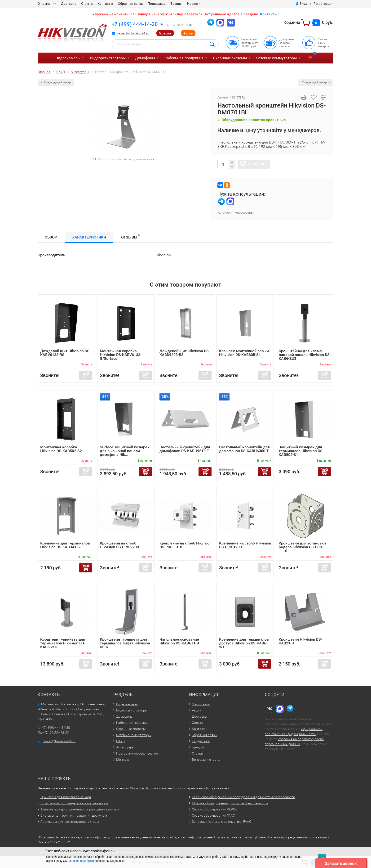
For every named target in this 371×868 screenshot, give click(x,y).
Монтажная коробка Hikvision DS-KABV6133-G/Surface (121, 355)
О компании (47, 4)
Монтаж (165, 33)
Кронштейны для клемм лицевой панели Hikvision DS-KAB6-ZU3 (305, 355)
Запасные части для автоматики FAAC (222, 822)
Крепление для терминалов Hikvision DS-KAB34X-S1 (65, 545)
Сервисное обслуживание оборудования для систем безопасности (243, 797)
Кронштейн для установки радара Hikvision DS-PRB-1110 (302, 547)
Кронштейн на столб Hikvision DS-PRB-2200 (119, 545)
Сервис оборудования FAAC (213, 815)
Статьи (197, 753)
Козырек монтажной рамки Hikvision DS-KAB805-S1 (244, 353)
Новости (194, 4)
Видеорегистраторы (108, 58)
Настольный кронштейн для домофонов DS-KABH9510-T (185, 449)
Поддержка (157, 4)
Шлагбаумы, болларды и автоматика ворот (74, 803)
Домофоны (145, 58)
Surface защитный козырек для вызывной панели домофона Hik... (125, 451)
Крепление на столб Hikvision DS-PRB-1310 (185, 545)
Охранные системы (230, 58)
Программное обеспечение (137, 753)
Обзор (51, 237)
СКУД (120, 741)
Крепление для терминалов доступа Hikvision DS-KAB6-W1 (244, 643)
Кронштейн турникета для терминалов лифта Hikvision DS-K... (125, 643)
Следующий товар (316, 82)
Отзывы (130, 236)
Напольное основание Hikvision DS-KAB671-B (179, 641)
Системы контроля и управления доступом (74, 815)
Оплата (87, 4)
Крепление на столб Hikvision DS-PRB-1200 (245, 545)
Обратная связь (130, 4)
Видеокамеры (68, 58)
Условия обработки (81, 861)
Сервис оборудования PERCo (214, 809)
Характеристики (89, 237)
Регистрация (323, 4)
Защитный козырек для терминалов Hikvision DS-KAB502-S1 (301, 451)
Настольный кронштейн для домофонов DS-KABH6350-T (244, 449)
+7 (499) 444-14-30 (135, 24)
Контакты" (269, 14)
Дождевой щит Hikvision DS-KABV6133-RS (65, 353)
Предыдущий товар (56, 82)
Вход (302, 4)
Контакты (105, 4)
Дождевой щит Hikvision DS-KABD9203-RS (185, 353)
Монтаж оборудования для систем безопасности (230, 803)
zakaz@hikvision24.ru (133, 33)
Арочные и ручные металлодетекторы (70, 822)
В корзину (258, 164)
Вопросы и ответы (206, 760)
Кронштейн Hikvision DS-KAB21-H (300, 641)
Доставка (69, 4)
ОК (322, 858)
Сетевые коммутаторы (276, 58)
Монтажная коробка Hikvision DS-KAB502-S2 (61, 449)
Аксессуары (244, 212)
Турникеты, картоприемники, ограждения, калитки (80, 809)
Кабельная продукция (184, 58)
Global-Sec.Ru (140, 788)
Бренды (176, 4)
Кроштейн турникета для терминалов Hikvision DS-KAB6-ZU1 (63, 643)
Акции (188, 33)
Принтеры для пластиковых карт (66, 797)
